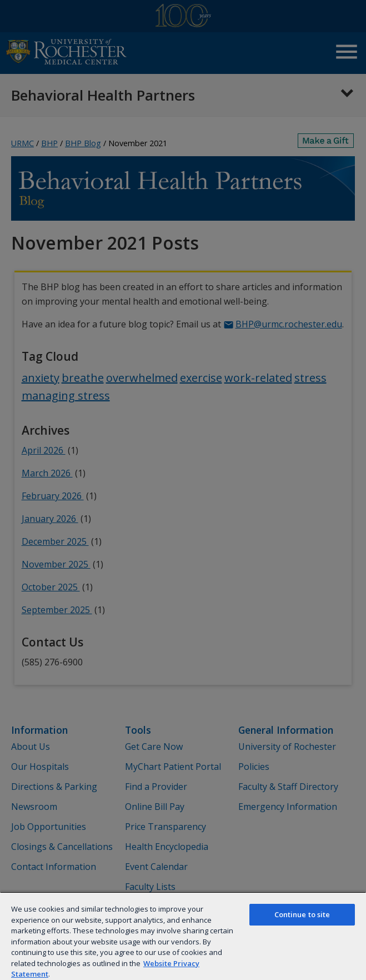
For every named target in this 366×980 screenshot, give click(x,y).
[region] (183, 936)
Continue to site (302, 914)
